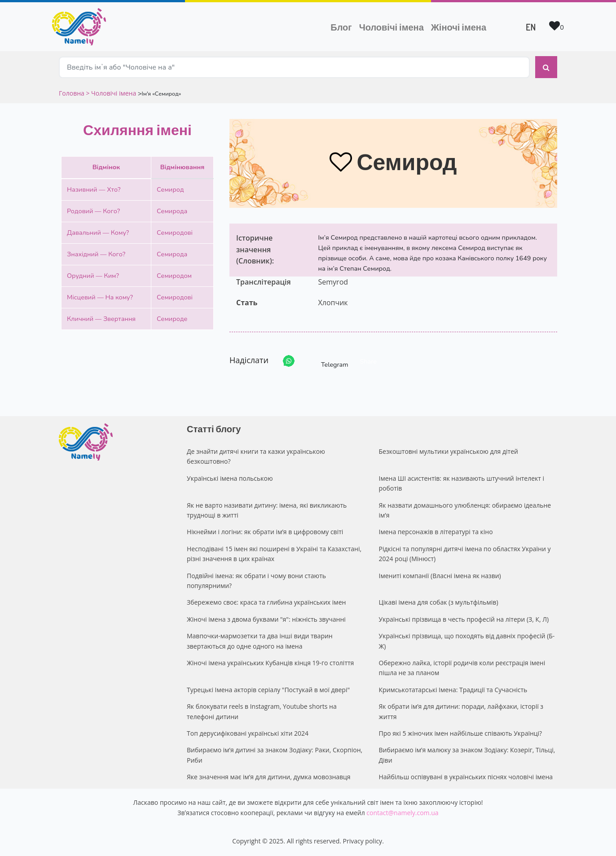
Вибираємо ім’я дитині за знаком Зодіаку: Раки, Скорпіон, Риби (275, 755)
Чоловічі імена (393, 26)
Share (368, 361)
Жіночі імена (459, 27)
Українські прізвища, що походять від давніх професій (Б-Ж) (467, 641)
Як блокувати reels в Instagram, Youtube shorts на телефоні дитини (262, 711)
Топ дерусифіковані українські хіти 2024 (248, 733)
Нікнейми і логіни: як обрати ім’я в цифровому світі (265, 532)
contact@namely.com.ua (402, 813)
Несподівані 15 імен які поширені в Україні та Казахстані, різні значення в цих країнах (274, 554)
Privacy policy (363, 841)
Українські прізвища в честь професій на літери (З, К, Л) (464, 619)
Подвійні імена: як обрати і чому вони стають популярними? (256, 581)
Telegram (326, 361)
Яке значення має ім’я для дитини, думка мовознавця (269, 777)
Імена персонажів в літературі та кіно (436, 532)
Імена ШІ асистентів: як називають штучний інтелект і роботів (462, 483)
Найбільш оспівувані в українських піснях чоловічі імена (466, 777)
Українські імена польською (230, 478)
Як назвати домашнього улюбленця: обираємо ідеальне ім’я (465, 510)
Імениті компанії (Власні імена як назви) (440, 576)
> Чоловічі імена (111, 93)
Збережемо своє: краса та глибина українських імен (266, 602)
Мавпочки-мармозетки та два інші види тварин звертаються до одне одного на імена (260, 641)
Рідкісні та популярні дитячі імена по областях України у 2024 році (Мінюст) (465, 554)
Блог (341, 27)
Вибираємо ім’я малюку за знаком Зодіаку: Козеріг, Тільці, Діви (467, 755)
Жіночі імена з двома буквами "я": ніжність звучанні (266, 619)
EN (531, 27)
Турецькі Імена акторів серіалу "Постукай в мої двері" (268, 690)
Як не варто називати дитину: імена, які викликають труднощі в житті (267, 510)
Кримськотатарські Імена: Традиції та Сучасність (453, 690)
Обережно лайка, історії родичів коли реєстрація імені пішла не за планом (462, 668)
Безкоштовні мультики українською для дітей (449, 451)
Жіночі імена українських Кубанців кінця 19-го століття (270, 663)
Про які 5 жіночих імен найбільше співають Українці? (461, 733)
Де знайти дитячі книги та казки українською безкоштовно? (256, 456)
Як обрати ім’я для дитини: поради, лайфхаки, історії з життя (461, 711)
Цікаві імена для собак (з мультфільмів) (439, 602)
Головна (72, 93)
